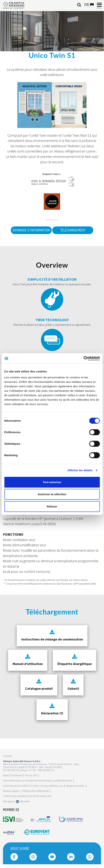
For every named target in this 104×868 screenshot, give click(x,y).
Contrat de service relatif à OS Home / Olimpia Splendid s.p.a (33, 786)
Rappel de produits (75, 786)
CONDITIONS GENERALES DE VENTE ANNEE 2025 (27, 796)
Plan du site (31, 775)
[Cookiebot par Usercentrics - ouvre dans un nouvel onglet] (83, 358)
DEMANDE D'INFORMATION (31, 230)
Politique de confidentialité (36, 791)
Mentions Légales (11, 791)
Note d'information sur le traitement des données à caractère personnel (37, 781)
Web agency (9, 801)
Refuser (52, 506)
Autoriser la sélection (52, 494)
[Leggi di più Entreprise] (17, 775)
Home (6, 775)
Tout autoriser (52, 482)
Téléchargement (73, 230)
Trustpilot (8, 756)
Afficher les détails (80, 470)
